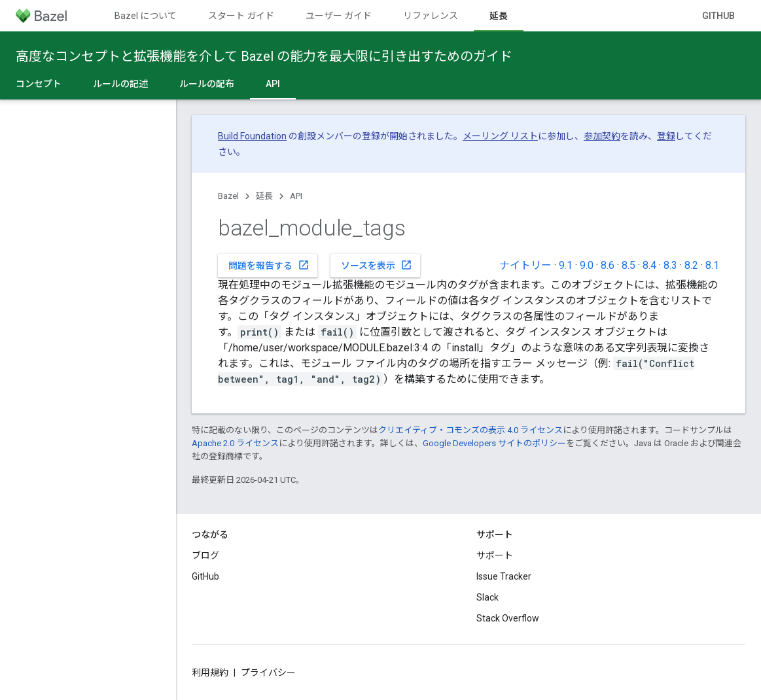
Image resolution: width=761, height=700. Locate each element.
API (296, 196)
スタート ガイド (241, 16)
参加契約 (602, 136)
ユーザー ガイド (339, 16)
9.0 (587, 265)
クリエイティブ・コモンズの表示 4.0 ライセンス (470, 430)
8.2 (691, 265)
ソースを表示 (377, 265)
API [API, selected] (273, 84)
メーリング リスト (500, 136)
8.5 (628, 265)
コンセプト (39, 84)
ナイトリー (525, 265)
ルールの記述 (120, 84)
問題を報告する (269, 265)
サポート (495, 555)
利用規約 (210, 673)
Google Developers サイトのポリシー (494, 443)
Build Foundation (252, 136)
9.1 (566, 265)
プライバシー (268, 673)
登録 (666, 136)
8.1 (712, 265)
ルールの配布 (207, 84)
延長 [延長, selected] (499, 16)
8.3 (670, 265)
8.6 (608, 265)
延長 (264, 196)
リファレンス (431, 16)
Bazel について (146, 16)
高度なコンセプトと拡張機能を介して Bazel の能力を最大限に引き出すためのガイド (264, 56)
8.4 (649, 265)
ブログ (205, 555)
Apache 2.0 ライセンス (235, 443)
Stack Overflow (508, 618)
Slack (487, 597)
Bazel (228, 196)
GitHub (718, 16)
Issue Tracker (504, 576)
